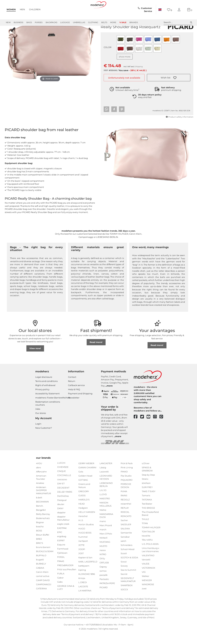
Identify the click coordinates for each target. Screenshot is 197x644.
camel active (43, 588)
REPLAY (125, 519)
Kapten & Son (85, 569)
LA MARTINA (85, 602)
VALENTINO (148, 567)
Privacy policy (42, 401)
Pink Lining (127, 479)
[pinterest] (163, 428)
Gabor (60, 589)
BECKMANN (42, 513)
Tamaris (146, 507)
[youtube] (150, 428)
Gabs (60, 593)
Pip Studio (126, 487)
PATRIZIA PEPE (107, 595)
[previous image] (10, 63)
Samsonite (126, 544)
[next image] (90, 63)
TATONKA (147, 511)
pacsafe (104, 586)
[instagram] (156, 428)
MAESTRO (105, 510)
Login (38, 435)
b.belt (39, 509)
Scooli (124, 565)
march (103, 541)
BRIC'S (40, 554)
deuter (61, 516)
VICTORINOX (149, 579)
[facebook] (137, 428)
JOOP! (82, 561)
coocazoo (62, 491)
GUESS (82, 507)
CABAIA (40, 579)
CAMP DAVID (43, 592)
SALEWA (125, 540)
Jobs (38, 420)
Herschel (83, 528)
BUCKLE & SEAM (45, 563)
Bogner (40, 534)
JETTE (81, 557)
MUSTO (103, 557)
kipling (82, 581)
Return (72, 393)
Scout (124, 573)
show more (125, 68)
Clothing (93, 22)
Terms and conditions (46, 393)
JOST (81, 565)
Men (22, 9)
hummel (83, 548)
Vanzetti (146, 571)
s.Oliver (146, 475)
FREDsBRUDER (65, 577)
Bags (29, 22)
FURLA (61, 585)
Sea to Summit (128, 581)
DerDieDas (63, 507)
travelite (146, 547)
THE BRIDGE (148, 519)
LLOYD (103, 506)
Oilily (102, 570)
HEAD (82, 515)
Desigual (62, 512)
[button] (169, 89)
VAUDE (146, 575)
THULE (145, 531)
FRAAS (61, 573)
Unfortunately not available (124, 89)
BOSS (39, 542)
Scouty (124, 577)
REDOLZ (125, 511)
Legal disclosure (44, 388)
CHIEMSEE (63, 478)
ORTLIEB (104, 574)
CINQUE (62, 483)
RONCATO (126, 528)
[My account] (180, 10)
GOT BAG (83, 491)
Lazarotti (104, 483)
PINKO (124, 483)
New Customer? (44, 439)
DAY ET (61, 495)
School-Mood (128, 561)
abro (38, 479)
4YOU (39, 475)
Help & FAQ (74, 401)
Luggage (65, 22)
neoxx (103, 562)
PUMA (124, 503)
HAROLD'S (84, 511)
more (110, 397)
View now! (35, 360)
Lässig (103, 479)
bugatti (40, 571)
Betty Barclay (43, 526)
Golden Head (85, 487)
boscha (40, 538)
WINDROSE (148, 596)
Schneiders (126, 557)
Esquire (61, 556)
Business (18, 22)
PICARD (105, 33)
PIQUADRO (127, 491)
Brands (134, 22)
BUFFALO (41, 567)
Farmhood (63, 560)
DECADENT (63, 499)
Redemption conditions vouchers (48, 415)
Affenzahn (41, 483)
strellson (146, 494)
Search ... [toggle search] (178, 22)
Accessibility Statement (47, 405)
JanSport (83, 552)
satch (123, 552)
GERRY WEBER (86, 475)
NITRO (103, 566)
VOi (144, 583)
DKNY (60, 520)
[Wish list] (170, 10)
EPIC (60, 544)
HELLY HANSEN (87, 523)
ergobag (62, 548)
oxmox (103, 582)
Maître (103, 521)
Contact (72, 388)
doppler (61, 524)
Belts (104, 22)
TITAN (145, 535)
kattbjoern (84, 577)
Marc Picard (106, 537)
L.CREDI (83, 594)
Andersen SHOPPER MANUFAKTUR (43, 502)
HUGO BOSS (85, 544)
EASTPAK (62, 540)
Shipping (139, 78)
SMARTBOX (127, 597)
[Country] (160, 10)
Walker (145, 588)
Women (11, 9)
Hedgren (83, 519)
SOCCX (124, 601)
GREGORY (84, 503)
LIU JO (103, 502)
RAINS (124, 507)
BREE (39, 550)
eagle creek (63, 535)
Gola (81, 483)
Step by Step (148, 486)
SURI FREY (147, 499)
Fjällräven (62, 564)
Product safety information (180, 128)
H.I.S (81, 532)
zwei (144, 600)
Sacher (124, 532)
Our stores (41, 425)
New (8, 22)
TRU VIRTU (147, 551)
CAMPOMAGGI (44, 596)
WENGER (147, 592)
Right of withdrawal (45, 397)
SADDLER (126, 536)
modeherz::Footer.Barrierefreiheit (53, 409)
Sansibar (125, 548)
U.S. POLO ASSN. (150, 555)
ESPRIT (61, 552)
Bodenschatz (43, 530)
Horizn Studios (86, 536)
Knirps (82, 590)
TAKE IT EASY (149, 503)
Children (35, 9)
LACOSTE (83, 598)
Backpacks (51, 22)
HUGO (82, 540)
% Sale (123, 22)
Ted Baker (147, 515)
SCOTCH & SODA (129, 569)
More (113, 22)
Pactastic (104, 591)
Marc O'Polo (106, 545)
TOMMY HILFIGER (151, 539)
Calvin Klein (42, 583)
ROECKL (125, 523)
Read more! (96, 354)
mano (103, 533)
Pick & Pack (127, 475)
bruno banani (43, 559)
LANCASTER (106, 475)
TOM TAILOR (148, 543)
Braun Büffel (43, 546)
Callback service (76, 397)
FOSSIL (61, 568)
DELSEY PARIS (65, 503)
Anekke (40, 494)
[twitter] (143, 428)
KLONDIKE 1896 (87, 585)
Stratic (145, 490)
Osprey (103, 578)
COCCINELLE (64, 487)
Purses (39, 22)
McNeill (104, 549)
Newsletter (74, 409)
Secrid (124, 585)
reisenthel (126, 515)
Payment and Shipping (80, 405)
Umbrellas (79, 22)
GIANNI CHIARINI (87, 479)
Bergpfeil (41, 521)
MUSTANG (105, 553)
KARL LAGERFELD (88, 573)
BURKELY (41, 575)
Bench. (40, 517)
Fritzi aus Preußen (67, 581)
